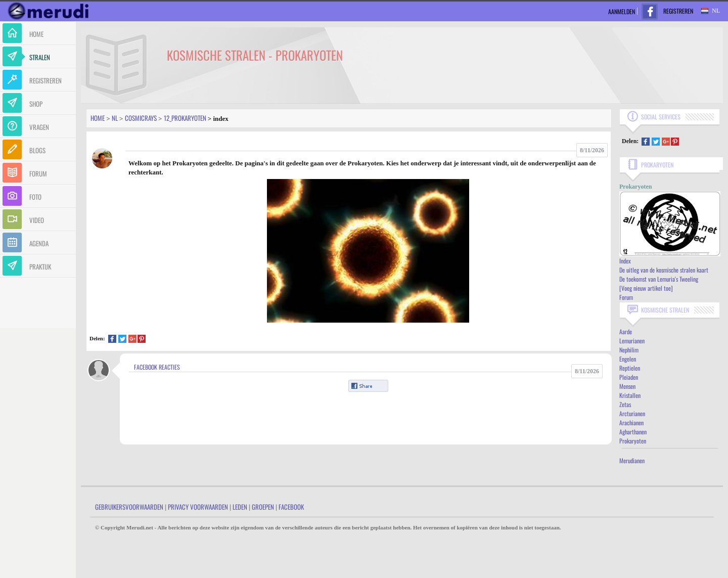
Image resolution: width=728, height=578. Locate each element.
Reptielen (630, 368)
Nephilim (629, 350)
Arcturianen (632, 413)
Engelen (628, 359)
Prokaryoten (633, 441)
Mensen (627, 386)
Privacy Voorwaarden (198, 507)
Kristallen (630, 395)
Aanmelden (622, 11)
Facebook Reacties (157, 367)
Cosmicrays (141, 118)
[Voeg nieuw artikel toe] (646, 288)
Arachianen (631, 423)
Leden (240, 507)
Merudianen (632, 460)
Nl (115, 118)
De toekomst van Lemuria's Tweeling (659, 279)
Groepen (263, 507)
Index (625, 261)
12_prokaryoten (185, 118)
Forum (626, 297)
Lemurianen (632, 341)
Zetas (625, 404)
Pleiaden (629, 377)
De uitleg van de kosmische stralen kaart (664, 270)
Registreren (678, 11)
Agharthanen (633, 432)
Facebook (291, 507)
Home (98, 118)
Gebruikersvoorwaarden (129, 507)
